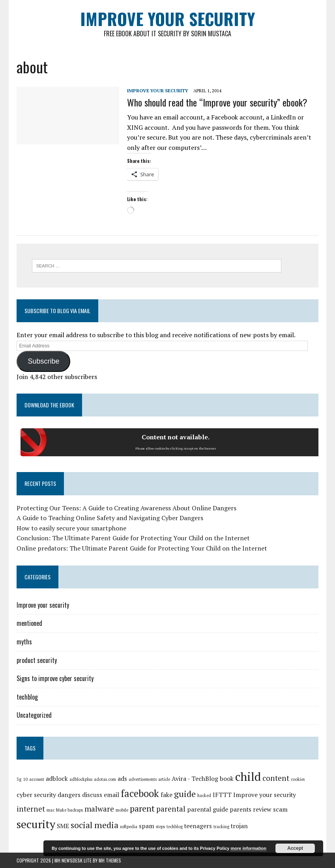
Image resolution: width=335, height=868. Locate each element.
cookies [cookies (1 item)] (298, 779)
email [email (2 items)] (111, 795)
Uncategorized (34, 715)
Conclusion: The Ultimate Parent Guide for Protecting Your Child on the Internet (133, 538)
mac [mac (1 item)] (51, 810)
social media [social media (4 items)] (95, 825)
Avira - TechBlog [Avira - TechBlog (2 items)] (195, 779)
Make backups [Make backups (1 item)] (69, 810)
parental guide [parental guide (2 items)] (208, 809)
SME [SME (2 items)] (63, 826)
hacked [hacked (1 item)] (204, 795)
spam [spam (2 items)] (147, 826)
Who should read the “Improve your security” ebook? (217, 102)
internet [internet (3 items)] (31, 809)
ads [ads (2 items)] (122, 779)
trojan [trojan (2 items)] (239, 826)
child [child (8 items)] (248, 777)
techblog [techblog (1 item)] (175, 827)
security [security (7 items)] (36, 824)
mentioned (29, 623)
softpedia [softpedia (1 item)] (129, 827)
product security (37, 660)
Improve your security (158, 91)
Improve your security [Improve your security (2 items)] (265, 795)
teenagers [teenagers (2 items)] (198, 826)
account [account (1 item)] (37, 779)
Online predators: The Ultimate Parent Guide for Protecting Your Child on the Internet (142, 548)
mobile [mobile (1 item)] (122, 810)
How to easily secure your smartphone (71, 528)
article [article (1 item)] (164, 779)
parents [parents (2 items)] (240, 809)
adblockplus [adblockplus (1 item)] (81, 779)
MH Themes (110, 860)
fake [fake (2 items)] (167, 795)
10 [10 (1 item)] (25, 779)
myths (24, 642)
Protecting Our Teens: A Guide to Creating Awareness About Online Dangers (126, 508)
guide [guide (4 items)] (185, 794)
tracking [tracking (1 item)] (221, 827)
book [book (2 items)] (227, 779)
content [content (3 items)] (276, 778)
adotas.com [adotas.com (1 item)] (105, 779)
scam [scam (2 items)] (280, 809)
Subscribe (43, 361)
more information (248, 848)
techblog (27, 697)
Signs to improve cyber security (55, 678)
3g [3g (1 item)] (19, 779)
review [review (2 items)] (262, 809)
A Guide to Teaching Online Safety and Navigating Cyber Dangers (110, 518)
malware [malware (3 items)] (99, 809)
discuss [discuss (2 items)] (92, 795)
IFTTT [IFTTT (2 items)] (222, 795)
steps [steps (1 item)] (160, 827)
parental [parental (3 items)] (171, 809)
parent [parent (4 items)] (142, 808)
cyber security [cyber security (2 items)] (36, 795)
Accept (295, 848)
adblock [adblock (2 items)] (57, 779)
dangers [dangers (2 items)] (69, 795)
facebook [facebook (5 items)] (140, 793)
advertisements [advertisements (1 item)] (143, 779)
